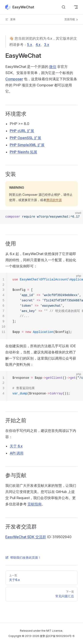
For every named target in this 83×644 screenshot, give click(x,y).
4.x (38, 45)
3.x (47, 45)
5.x (30, 45)
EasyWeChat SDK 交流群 (26, 537)
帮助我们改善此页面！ (23, 557)
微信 (53, 67)
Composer (14, 79)
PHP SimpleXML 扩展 (27, 145)
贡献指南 (35, 504)
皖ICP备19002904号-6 (60, 636)
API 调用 (17, 453)
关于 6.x (16, 446)
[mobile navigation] (76, 7)
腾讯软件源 (54, 200)
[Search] (64, 7)
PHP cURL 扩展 (22, 131)
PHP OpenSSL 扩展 (25, 138)
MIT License (54, 631)
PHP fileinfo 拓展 (23, 152)
